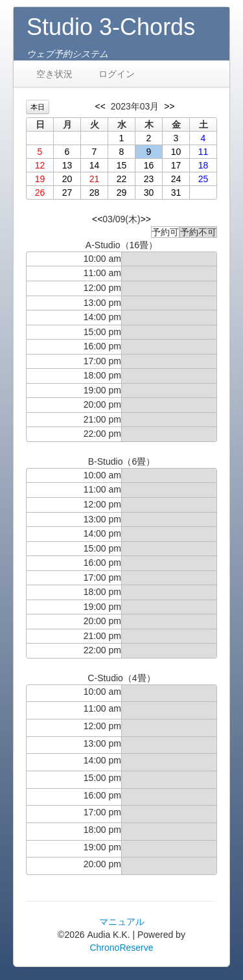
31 (176, 192)
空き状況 (54, 74)
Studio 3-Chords (111, 27)
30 (149, 192)
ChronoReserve (121, 948)
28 (95, 192)
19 (40, 179)
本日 (38, 107)
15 (122, 165)
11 (203, 152)
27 (67, 192)
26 (40, 192)
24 (176, 179)
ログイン (117, 74)
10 (176, 152)
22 (122, 179)
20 (67, 179)
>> (169, 106)
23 (149, 179)
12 (40, 165)
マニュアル (122, 922)
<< (100, 106)
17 (176, 165)
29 (122, 192)
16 (149, 165)
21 (95, 179)
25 (203, 179)
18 (203, 165)
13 (67, 165)
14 (95, 165)
